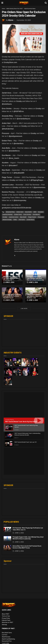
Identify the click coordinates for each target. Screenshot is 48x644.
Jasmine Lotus (14, 217)
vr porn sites (5, 616)
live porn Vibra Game (8, 643)
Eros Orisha (27, 215)
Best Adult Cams (7, 605)
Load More (24, 309)
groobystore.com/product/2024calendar (16, 208)
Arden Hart (20, 212)
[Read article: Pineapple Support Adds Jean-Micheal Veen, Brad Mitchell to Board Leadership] (7, 511)
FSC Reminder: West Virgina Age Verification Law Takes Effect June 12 (12, 278)
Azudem (41, 212)
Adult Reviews (6, 609)
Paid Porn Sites (6, 634)
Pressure (41, 217)
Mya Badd (23, 217)
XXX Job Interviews (8, 628)
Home (3, 9)
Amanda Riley (10, 212)
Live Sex (4, 637)
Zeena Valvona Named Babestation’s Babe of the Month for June (34, 296)
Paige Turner (32, 217)
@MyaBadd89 (19, 173)
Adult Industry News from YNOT (15, 9)
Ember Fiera (18, 215)
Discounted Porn (7, 614)
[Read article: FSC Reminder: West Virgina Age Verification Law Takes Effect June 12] (7, 502)
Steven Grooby (7, 220)
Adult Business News (30, 9)
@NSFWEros (19, 111)
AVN (35, 212)
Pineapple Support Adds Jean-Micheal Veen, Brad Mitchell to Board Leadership (35, 278)
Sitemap (4, 597)
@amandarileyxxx (23, 119)
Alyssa (11, 20)
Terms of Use (6, 589)
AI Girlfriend (5, 641)
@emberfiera (18, 144)
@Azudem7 (13, 165)
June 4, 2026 (32, 300)
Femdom (5, 632)
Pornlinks (5, 626)
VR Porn (4, 639)
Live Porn (5, 607)
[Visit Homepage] (24, 3)
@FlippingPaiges (37, 180)
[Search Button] (46, 3)
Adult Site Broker (7, 630)
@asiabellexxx (14, 151)
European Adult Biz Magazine (11, 618)
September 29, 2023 (24, 20)
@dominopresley (20, 200)
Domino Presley (8, 215)
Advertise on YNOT (7, 595)
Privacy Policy (6, 591)
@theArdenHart (8, 129)
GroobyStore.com (10, 62)
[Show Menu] (2, 3)
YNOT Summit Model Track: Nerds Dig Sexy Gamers (21, 422)
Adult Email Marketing (8, 612)
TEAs (15, 220)
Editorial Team (6, 593)
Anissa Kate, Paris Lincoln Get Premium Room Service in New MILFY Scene (12, 296)
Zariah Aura (30, 220)
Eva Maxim (36, 215)
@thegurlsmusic (37, 192)
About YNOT (6, 587)
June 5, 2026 (9, 282)
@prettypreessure (15, 136)
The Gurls (22, 220)
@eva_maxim (14, 158)
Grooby (19, 101)
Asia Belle (28, 212)
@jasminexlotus (39, 187)
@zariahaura (7, 104)
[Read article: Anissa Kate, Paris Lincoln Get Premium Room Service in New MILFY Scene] (7, 520)
